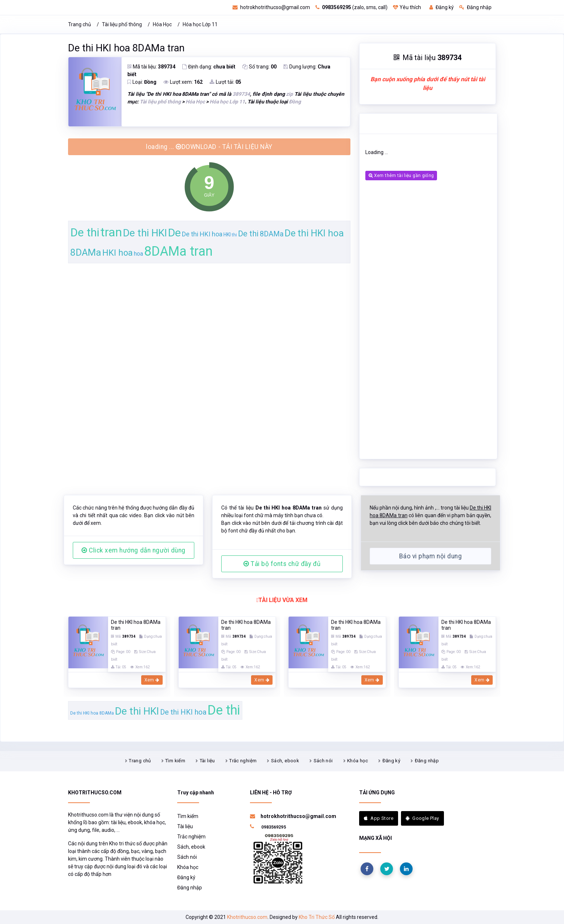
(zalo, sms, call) (351, 7)
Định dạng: (209, 67)
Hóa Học (162, 24)
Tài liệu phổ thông (122, 24)
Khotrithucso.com (247, 917)
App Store (379, 818)
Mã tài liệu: (151, 67)
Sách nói (323, 761)
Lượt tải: (225, 82)
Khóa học (358, 761)
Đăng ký (442, 7)
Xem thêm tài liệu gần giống (401, 176)
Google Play (422, 818)
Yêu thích (407, 7)
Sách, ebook (285, 761)
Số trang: (259, 67)
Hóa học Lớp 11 (200, 24)
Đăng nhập (475, 7)
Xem (152, 680)
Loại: (142, 82)
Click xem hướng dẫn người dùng (134, 550)
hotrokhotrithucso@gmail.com (271, 7)
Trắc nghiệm (243, 761)
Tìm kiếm (175, 761)
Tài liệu (207, 761)
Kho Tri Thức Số (317, 917)
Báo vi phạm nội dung (430, 556)
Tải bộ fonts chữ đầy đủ (282, 564)
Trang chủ (80, 24)
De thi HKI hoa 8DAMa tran (126, 48)
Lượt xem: (183, 82)
